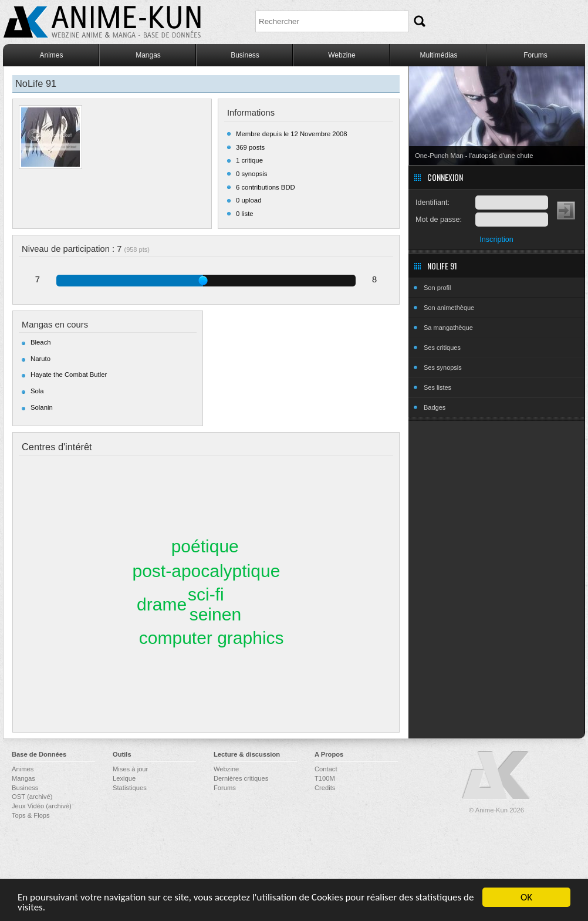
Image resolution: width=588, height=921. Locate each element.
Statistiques (130, 788)
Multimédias (438, 55)
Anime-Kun (496, 776)
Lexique (124, 778)
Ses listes (437, 387)
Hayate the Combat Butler (69, 375)
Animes (51, 55)
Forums (535, 55)
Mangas (148, 55)
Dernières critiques (241, 778)
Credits (325, 788)
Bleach (41, 342)
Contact (326, 769)
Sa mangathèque (448, 328)
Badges (435, 407)
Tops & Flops (31, 815)
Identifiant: (432, 203)
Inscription (496, 239)
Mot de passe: (439, 220)
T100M (325, 778)
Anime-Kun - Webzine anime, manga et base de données (102, 22)
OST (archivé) (32, 797)
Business (245, 55)
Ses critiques (442, 348)
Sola (37, 391)
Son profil (437, 288)
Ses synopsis (443, 367)
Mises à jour (130, 769)
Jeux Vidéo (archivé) (42, 806)
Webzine (342, 55)
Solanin (42, 407)
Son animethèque (449, 308)
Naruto (40, 359)
